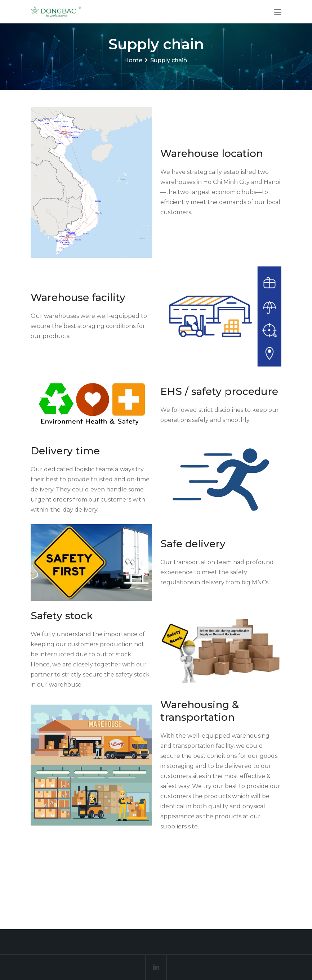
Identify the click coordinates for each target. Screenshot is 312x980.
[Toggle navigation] (278, 13)
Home (133, 60)
